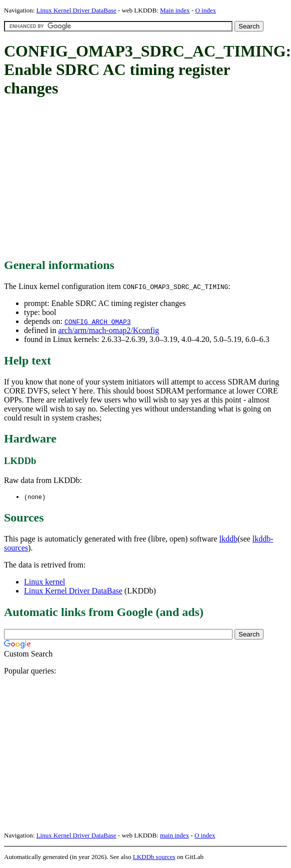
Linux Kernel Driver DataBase (76, 10)
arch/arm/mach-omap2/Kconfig (108, 330)
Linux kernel (44, 582)
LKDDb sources (154, 857)
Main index (175, 10)
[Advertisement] (146, 178)
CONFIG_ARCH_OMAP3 (98, 321)
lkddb (228, 539)
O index (205, 10)
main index (174, 836)
